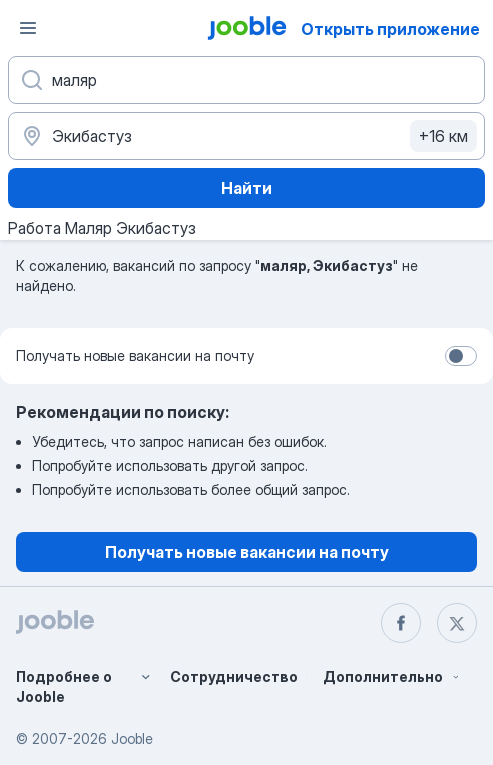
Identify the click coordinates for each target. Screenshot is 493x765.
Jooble (132, 738)
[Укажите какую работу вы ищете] (246, 80)
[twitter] (457, 623)
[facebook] (401, 623)
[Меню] (28, 28)
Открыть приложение (390, 29)
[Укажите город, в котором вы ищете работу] (246, 136)
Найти (246, 188)
